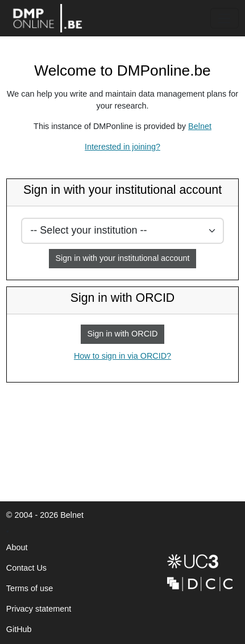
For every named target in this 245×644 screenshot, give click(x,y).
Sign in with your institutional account (123, 258)
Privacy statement (39, 609)
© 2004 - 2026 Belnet (45, 518)
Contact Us (26, 568)
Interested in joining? (122, 147)
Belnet (200, 126)
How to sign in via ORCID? (119, 358)
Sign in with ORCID (123, 334)
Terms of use (30, 588)
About (17, 547)
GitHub (19, 632)
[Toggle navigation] (225, 18)
